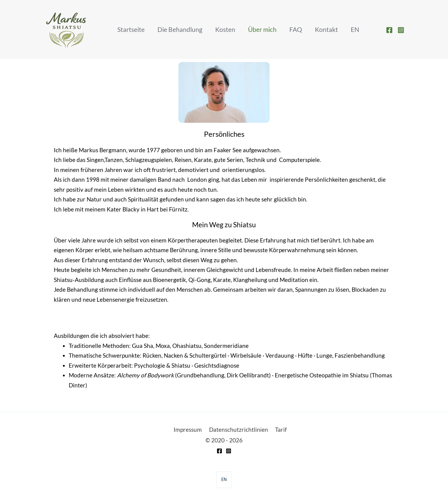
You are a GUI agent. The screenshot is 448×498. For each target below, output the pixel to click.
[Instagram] (229, 452)
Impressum (186, 430)
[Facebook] (219, 452)
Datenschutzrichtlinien (239, 430)
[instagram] (402, 30)
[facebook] (390, 30)
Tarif (282, 430)
